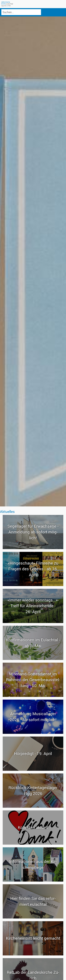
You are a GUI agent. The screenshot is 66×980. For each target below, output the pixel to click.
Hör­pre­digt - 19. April (33, 753)
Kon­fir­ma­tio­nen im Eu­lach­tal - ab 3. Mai (33, 643)
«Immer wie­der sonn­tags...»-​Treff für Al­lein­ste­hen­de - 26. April (33, 606)
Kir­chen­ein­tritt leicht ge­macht (33, 938)
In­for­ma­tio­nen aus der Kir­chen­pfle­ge (33, 864)
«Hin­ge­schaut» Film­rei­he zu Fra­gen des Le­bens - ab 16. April (33, 569)
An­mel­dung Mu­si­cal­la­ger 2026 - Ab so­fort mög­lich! (33, 717)
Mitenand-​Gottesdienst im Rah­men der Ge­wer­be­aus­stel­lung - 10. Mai (33, 680)
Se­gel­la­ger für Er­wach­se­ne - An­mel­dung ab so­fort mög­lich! (33, 532)
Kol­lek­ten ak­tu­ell (33, 827)
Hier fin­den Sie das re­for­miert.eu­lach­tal (33, 901)
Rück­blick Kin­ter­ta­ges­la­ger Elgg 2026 (33, 790)
